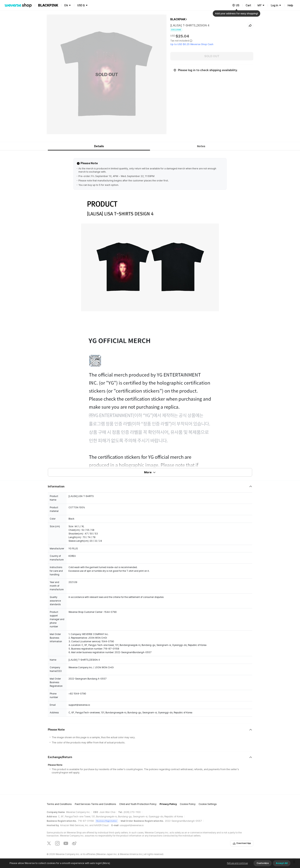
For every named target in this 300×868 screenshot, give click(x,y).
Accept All (282, 863)
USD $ (81, 5)
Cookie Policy (188, 804)
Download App (242, 843)
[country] (236, 5)
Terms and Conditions (59, 804)
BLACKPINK (178, 19)
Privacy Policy (168, 804)
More (150, 472)
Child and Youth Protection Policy (138, 804)
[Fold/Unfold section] (150, 486)
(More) (106, 863)
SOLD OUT (212, 56)
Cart (248, 5)
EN (66, 5)
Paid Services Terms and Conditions (95, 804)
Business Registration (107, 821)
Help (290, 5)
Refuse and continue (237, 863)
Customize (263, 863)
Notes (201, 146)
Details (99, 146)
